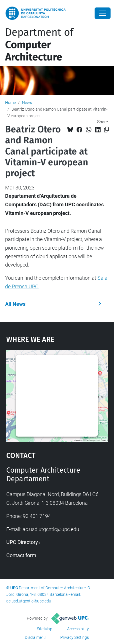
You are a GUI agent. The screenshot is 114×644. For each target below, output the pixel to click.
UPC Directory (22, 542)
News (27, 103)
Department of (39, 45)
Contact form (21, 555)
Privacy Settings (75, 637)
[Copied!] (106, 130)
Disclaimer (34, 637)
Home (10, 103)
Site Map (45, 629)
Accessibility (78, 629)
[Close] (103, 13)
